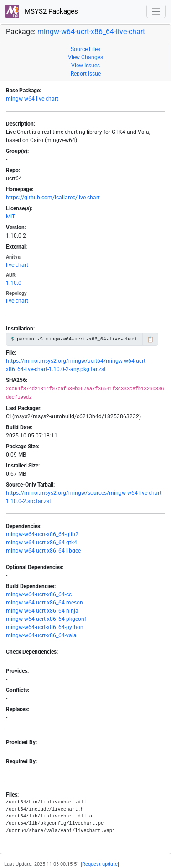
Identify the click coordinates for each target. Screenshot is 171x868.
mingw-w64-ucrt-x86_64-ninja (42, 611)
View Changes (85, 57)
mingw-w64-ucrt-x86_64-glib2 (42, 534)
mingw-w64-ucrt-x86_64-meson (44, 603)
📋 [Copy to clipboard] (150, 340)
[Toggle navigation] (156, 12)
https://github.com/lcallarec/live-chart (53, 198)
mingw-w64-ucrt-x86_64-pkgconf (46, 619)
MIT (10, 217)
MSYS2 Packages (42, 11)
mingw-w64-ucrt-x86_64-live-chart (91, 32)
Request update (100, 864)
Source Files (85, 49)
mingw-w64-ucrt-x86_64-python (45, 627)
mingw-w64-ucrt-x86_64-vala (41, 635)
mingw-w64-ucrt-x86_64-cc (39, 594)
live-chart (17, 265)
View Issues (85, 66)
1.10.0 (14, 283)
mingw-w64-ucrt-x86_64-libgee (43, 551)
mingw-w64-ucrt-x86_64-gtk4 (41, 543)
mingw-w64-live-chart (32, 99)
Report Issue (86, 74)
